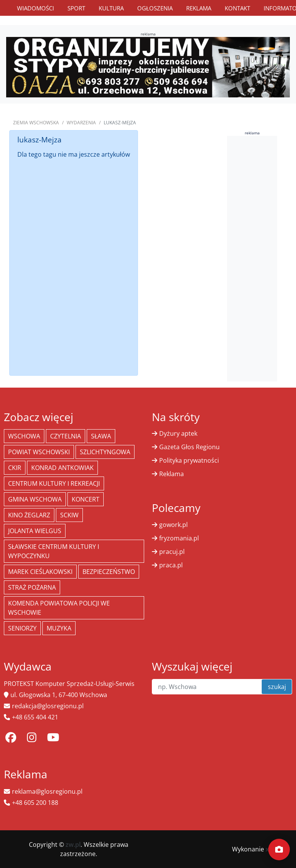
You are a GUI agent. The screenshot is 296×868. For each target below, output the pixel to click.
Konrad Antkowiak (62, 468)
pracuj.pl (172, 552)
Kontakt (237, 8)
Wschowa (24, 436)
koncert (86, 499)
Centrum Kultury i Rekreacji (54, 483)
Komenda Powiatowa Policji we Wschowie (59, 608)
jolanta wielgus (35, 531)
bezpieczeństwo (109, 572)
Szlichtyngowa (105, 452)
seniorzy (22, 628)
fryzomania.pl (179, 538)
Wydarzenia (81, 123)
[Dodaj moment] (279, 850)
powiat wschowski (39, 452)
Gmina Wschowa (35, 499)
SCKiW (69, 515)
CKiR (15, 468)
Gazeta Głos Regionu (189, 447)
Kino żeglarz (29, 515)
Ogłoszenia (155, 8)
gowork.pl (173, 525)
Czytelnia (66, 436)
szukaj (277, 687)
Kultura (111, 8)
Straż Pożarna (32, 587)
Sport (76, 8)
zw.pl (73, 845)
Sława (101, 436)
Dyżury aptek (178, 433)
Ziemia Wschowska (36, 123)
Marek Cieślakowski (40, 572)
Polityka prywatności (189, 460)
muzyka (59, 628)
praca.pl (171, 565)
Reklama (199, 8)
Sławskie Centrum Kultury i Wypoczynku (54, 551)
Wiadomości (35, 8)
